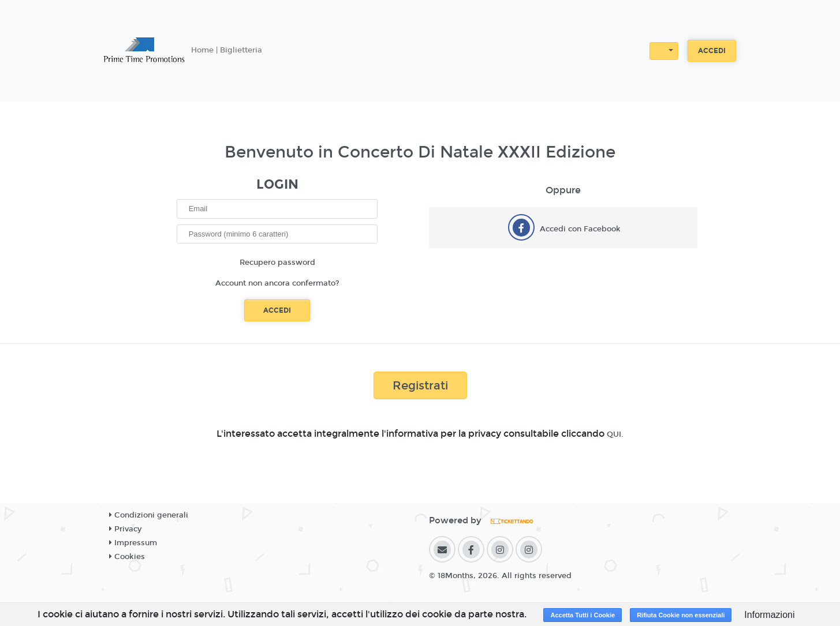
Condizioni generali (149, 515)
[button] (664, 51)
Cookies (127, 557)
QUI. (615, 434)
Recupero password (277, 263)
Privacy (125, 529)
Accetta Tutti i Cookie (583, 615)
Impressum (133, 543)
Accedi (712, 51)
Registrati (420, 385)
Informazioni (769, 615)
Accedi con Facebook (580, 229)
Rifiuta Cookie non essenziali (681, 615)
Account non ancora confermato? (277, 283)
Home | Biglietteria (227, 50)
